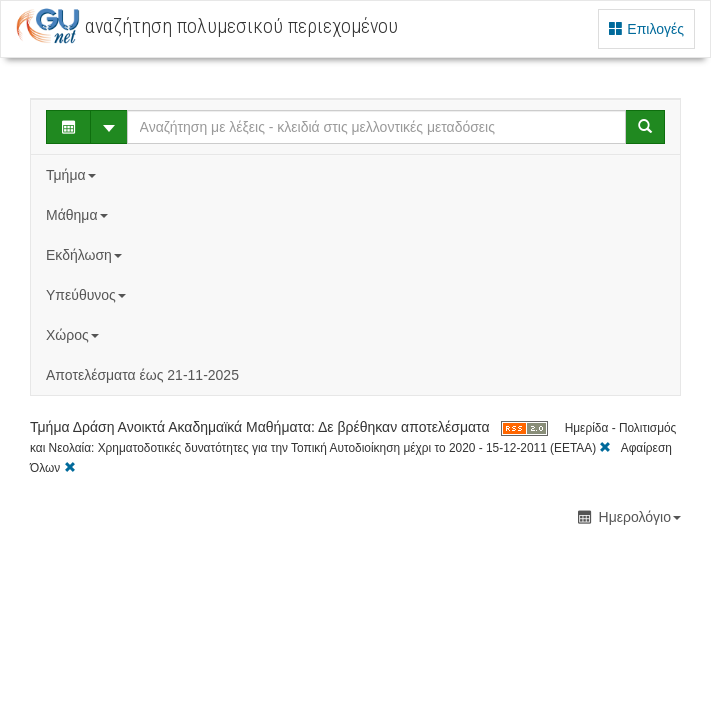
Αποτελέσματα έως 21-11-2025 (142, 375)
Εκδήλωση (86, 255)
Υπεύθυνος (88, 295)
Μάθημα (78, 215)
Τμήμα (72, 175)
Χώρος (74, 335)
